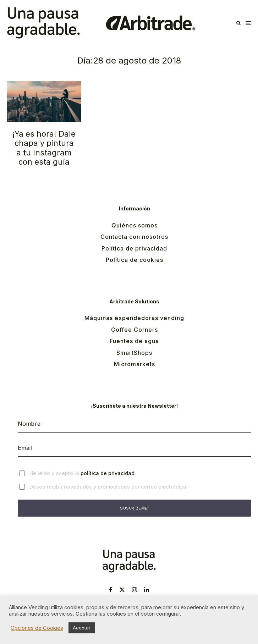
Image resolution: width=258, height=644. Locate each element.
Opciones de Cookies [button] (37, 628)
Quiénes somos (135, 225)
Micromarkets (135, 364)
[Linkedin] (147, 590)
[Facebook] (111, 590)
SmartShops (134, 353)
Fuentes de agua (134, 341)
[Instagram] (135, 590)
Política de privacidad (134, 248)
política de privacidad (108, 473)
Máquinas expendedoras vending (134, 318)
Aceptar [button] (82, 628)
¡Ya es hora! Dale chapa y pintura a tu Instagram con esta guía (44, 148)
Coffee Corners (135, 330)
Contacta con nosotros (134, 237)
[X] (122, 590)
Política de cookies (135, 260)
